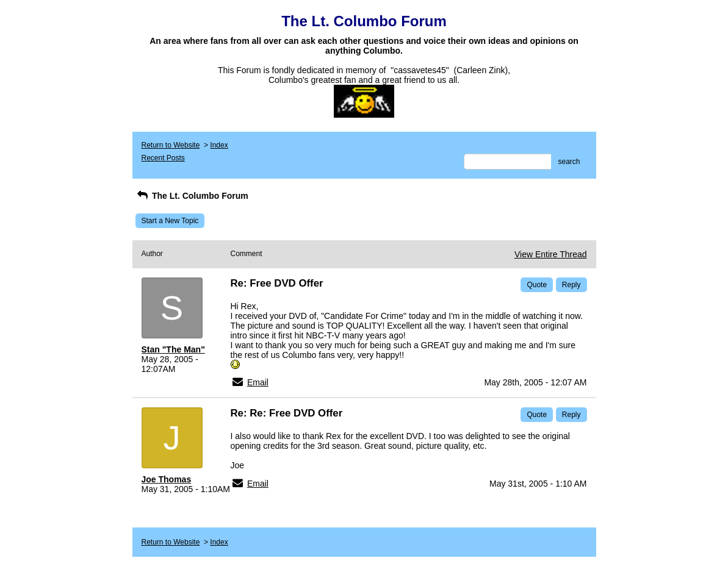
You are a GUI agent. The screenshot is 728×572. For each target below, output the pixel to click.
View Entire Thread (551, 254)
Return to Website (171, 145)
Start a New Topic (170, 221)
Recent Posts (163, 158)
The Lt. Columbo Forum (192, 196)
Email (258, 382)
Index (219, 145)
